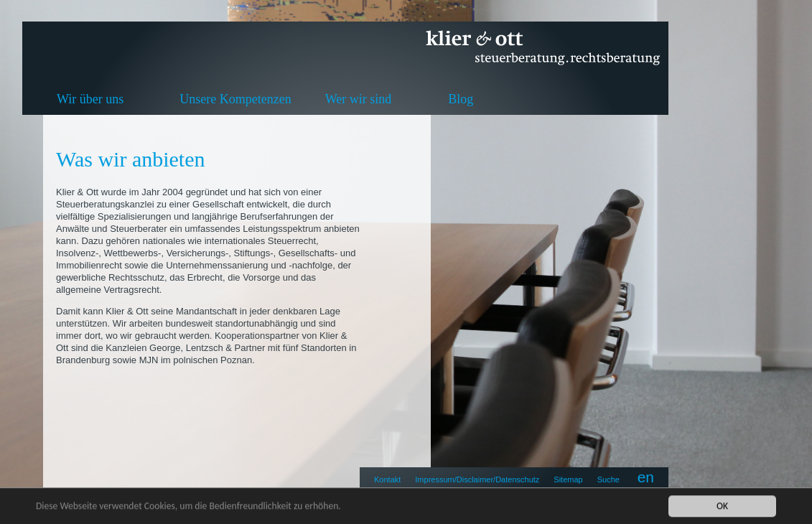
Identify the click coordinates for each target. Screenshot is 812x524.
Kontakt (387, 479)
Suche (608, 479)
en (646, 477)
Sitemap (568, 479)
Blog (461, 99)
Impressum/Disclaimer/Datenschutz (477, 479)
